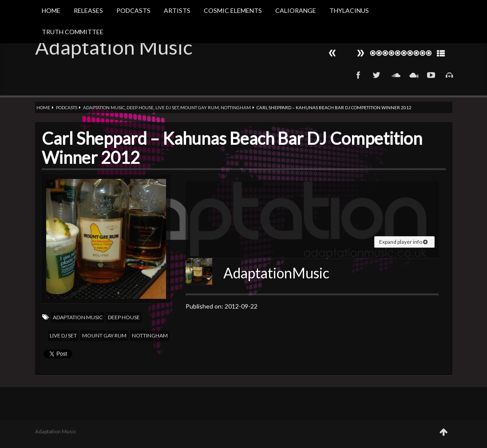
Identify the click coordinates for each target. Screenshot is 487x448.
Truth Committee (73, 32)
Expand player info (403, 242)
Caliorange (296, 10)
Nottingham (236, 107)
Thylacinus (349, 10)
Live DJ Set (167, 107)
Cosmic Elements (233, 10)
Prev (360, 53)
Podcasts (133, 10)
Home (51, 10)
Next (333, 53)
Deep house (140, 107)
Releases (88, 10)
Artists (177, 10)
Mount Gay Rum (200, 107)
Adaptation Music (114, 47)
